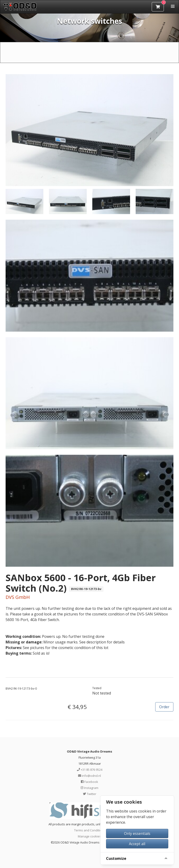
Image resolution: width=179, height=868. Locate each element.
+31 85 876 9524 (90, 770)
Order (164, 707)
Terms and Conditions (90, 830)
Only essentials (137, 833)
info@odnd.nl (89, 776)
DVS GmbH (18, 597)
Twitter (90, 794)
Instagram (89, 788)
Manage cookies (89, 836)
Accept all (137, 844)
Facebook (89, 782)
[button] (173, 6)
